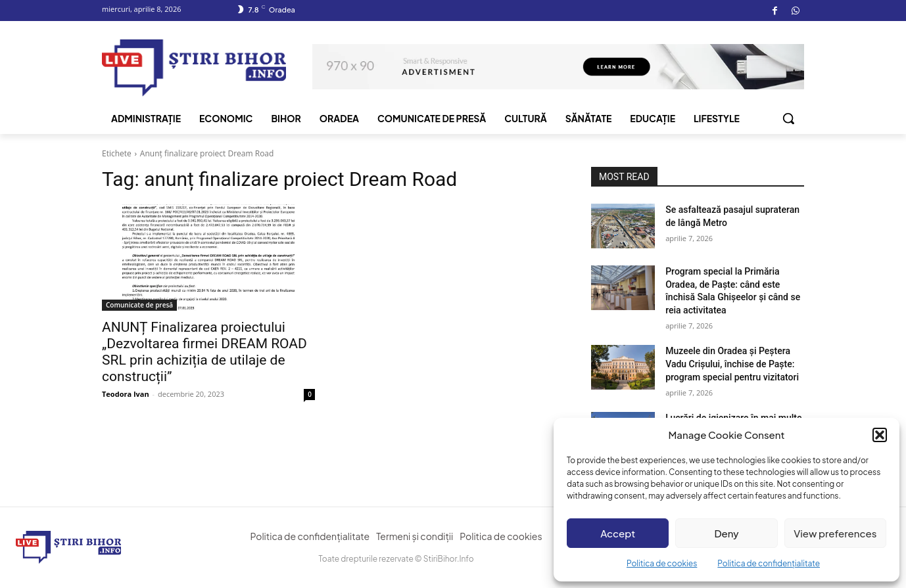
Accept (618, 533)
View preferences (835, 533)
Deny (726, 533)
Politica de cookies (662, 563)
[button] (880, 435)
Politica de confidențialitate (769, 563)
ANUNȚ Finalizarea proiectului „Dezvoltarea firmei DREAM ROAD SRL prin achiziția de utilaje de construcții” (204, 352)
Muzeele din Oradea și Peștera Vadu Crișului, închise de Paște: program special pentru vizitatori (732, 364)
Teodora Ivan (126, 394)
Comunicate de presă (139, 305)
